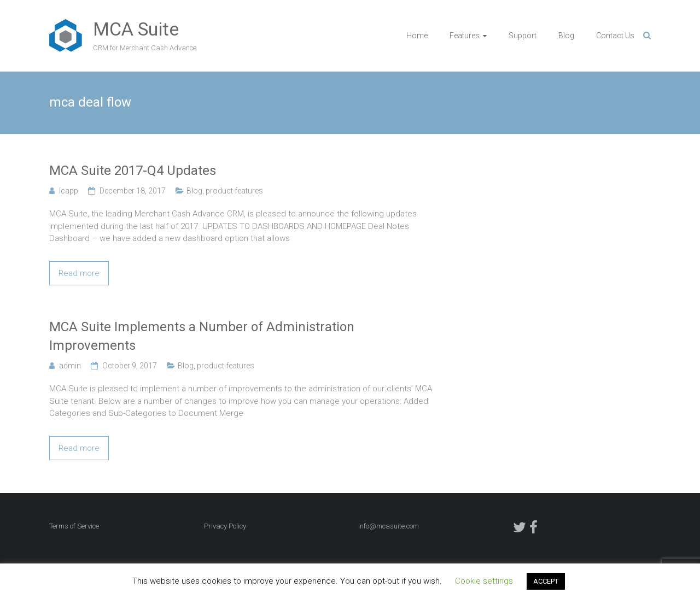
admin (70, 366)
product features (234, 191)
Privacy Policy (225, 526)
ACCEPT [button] (546, 581)
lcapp (69, 191)
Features (465, 36)
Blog (566, 36)
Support (523, 36)
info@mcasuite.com (389, 526)
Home (417, 36)
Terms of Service (74, 526)
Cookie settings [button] (484, 581)
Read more (79, 273)
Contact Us (615, 36)
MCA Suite (136, 29)
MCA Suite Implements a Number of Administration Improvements (202, 336)
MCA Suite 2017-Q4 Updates (133, 171)
